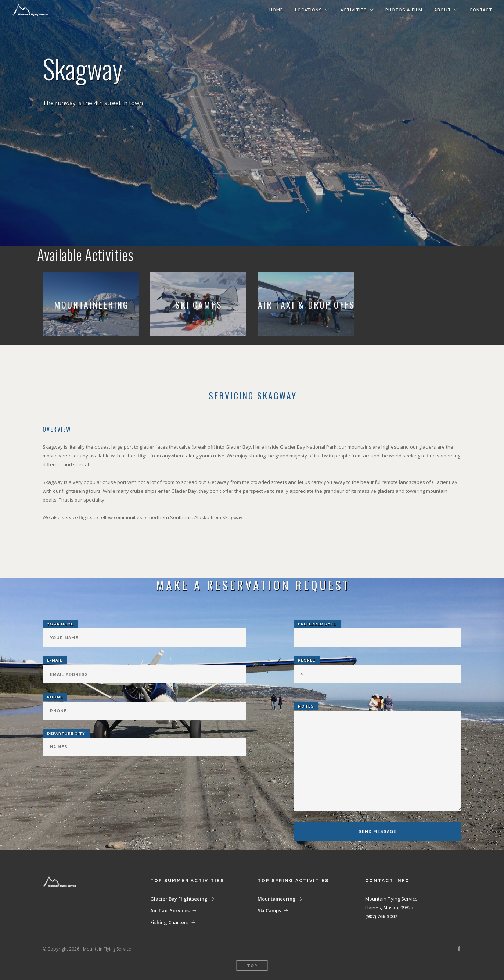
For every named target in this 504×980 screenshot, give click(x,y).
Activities (354, 10)
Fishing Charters (169, 922)
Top (252, 966)
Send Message (377, 832)
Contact (481, 10)
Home (276, 10)
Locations (309, 10)
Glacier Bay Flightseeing (179, 899)
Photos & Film (404, 10)
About (443, 10)
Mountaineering (277, 899)
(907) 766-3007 (381, 916)
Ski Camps (269, 910)
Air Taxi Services (170, 910)
